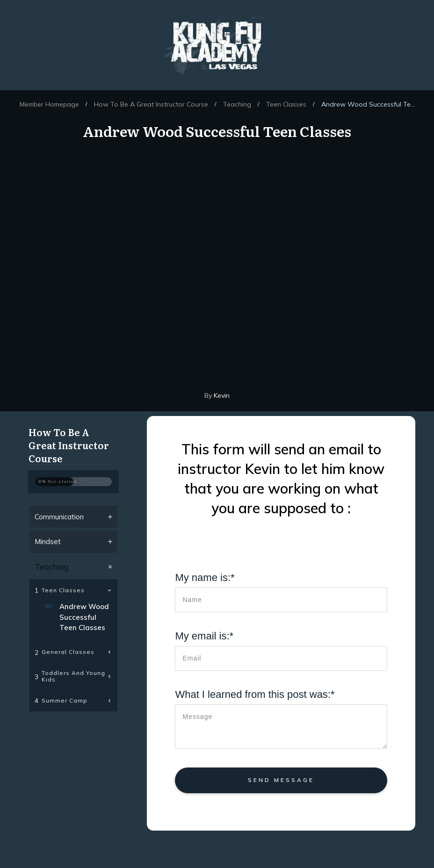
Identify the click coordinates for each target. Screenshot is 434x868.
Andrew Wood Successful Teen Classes (84, 617)
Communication (59, 517)
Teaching (51, 567)
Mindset (48, 542)
